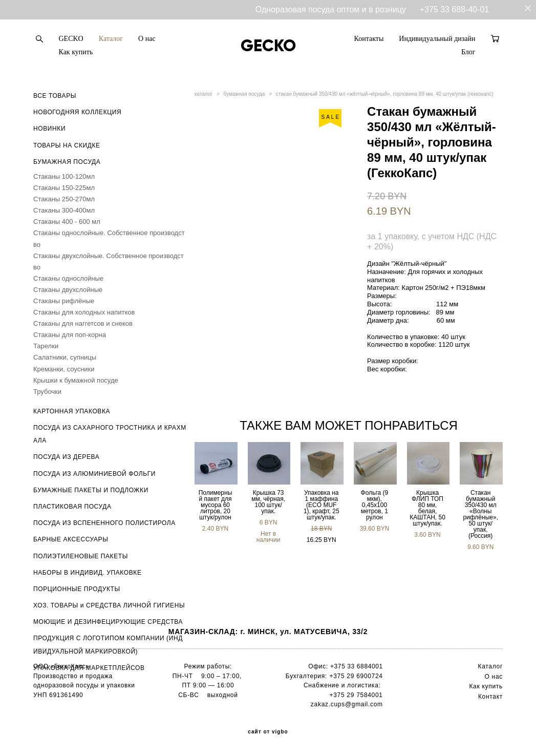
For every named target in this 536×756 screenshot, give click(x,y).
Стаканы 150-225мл (64, 188)
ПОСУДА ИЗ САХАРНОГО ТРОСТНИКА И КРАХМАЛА (110, 434)
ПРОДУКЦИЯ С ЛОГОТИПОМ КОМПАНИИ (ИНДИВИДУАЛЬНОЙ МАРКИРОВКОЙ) (108, 645)
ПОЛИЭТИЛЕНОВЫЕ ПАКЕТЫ (81, 556)
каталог (203, 94)
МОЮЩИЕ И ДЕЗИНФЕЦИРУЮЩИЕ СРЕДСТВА (108, 622)
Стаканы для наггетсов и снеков (83, 323)
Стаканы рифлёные (64, 301)
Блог (468, 52)
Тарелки (46, 346)
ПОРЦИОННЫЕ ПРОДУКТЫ (77, 589)
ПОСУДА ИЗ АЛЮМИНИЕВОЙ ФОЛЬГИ (94, 474)
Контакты (369, 39)
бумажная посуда (244, 94)
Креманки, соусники (64, 369)
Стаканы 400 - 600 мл (67, 222)
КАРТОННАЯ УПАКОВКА (72, 411)
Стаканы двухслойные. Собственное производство (109, 261)
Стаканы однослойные (68, 278)
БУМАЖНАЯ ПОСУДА (67, 162)
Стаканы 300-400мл (64, 210)
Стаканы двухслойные (68, 290)
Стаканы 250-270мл (64, 199)
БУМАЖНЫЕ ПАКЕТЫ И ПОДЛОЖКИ (91, 490)
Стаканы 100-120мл (64, 176)
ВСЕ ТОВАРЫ (55, 96)
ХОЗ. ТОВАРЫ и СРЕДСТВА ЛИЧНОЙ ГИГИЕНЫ (109, 605)
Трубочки (47, 392)
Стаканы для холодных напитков (84, 312)
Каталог (111, 39)
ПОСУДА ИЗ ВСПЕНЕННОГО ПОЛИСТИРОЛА (104, 523)
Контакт (490, 697)
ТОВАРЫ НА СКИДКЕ (67, 145)
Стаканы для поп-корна (70, 335)
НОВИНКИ (49, 129)
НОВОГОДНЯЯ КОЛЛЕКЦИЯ (77, 112)
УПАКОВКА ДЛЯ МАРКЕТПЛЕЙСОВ (89, 668)
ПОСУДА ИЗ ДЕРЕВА (66, 457)
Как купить (76, 52)
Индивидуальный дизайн (437, 39)
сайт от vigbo (268, 732)
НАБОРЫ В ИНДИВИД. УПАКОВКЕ (88, 573)
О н (490, 677)
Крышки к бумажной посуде (76, 380)
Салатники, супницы (65, 357)
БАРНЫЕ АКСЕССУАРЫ (71, 539)
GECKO (71, 39)
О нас (147, 39)
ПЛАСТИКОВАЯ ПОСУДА (72, 507)
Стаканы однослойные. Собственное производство (109, 238)
